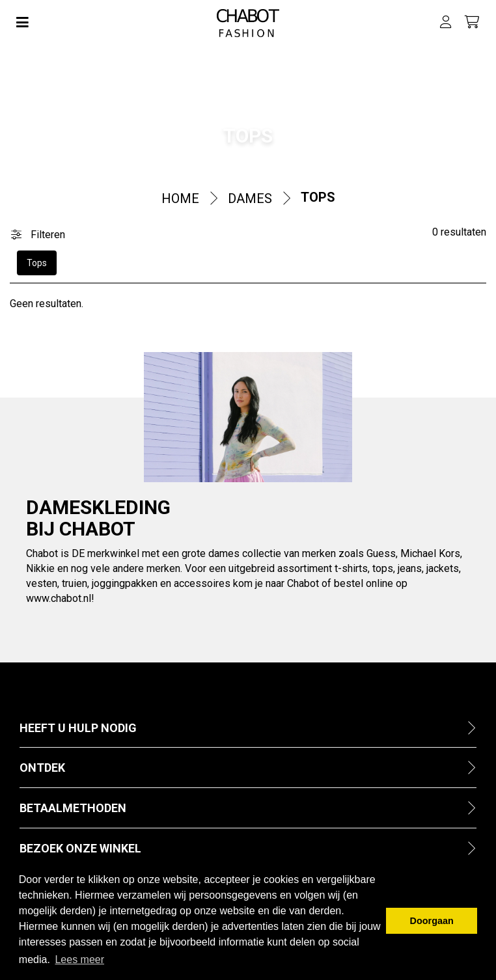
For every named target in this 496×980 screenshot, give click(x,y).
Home (180, 198)
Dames (250, 198)
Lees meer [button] (79, 960)
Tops (318, 197)
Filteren (38, 235)
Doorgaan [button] (432, 921)
